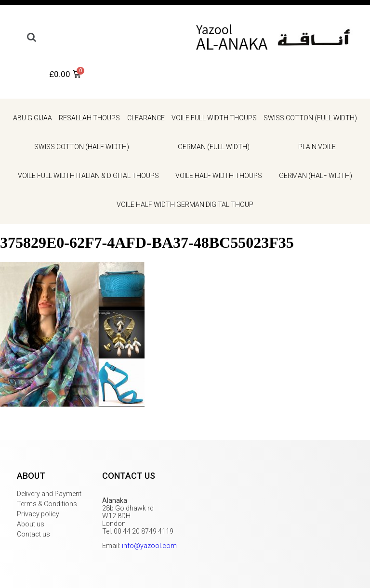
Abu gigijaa (33, 118)
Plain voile (317, 147)
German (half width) (316, 176)
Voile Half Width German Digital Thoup (185, 205)
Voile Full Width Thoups (214, 118)
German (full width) (214, 147)
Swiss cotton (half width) (82, 147)
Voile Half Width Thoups (219, 176)
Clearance (146, 118)
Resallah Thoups (89, 118)
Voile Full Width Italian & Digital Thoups (88, 176)
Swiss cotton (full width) (310, 118)
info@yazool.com (149, 546)
